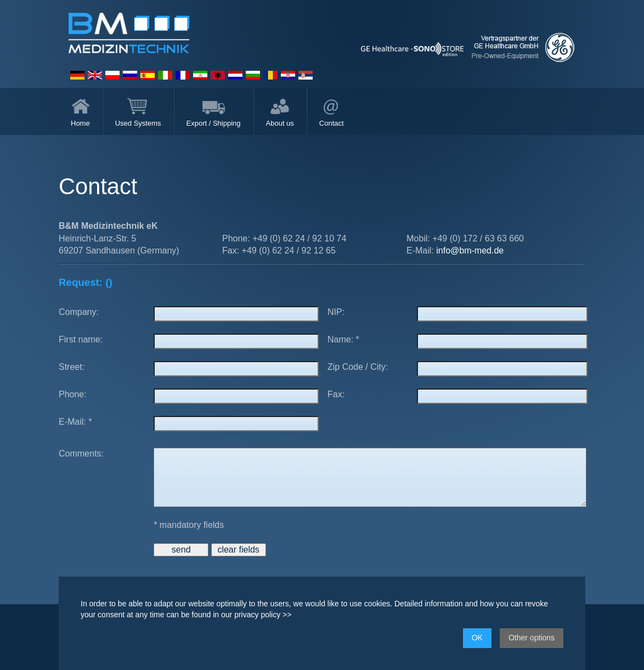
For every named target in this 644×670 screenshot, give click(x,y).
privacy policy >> (263, 615)
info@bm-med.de (470, 250)
